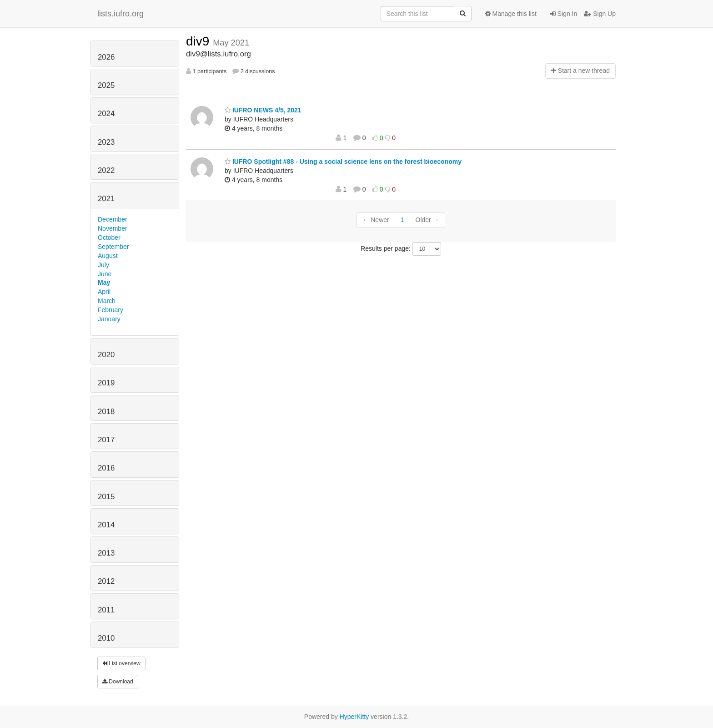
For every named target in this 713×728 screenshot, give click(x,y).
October (109, 238)
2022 (106, 170)
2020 (106, 355)
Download (118, 682)
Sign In (564, 14)
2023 (106, 142)
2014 (106, 525)
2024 (106, 114)
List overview (121, 663)
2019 (106, 383)
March (107, 301)
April (104, 292)
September (113, 247)
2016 (106, 468)
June (105, 274)
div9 (199, 41)
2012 (106, 581)
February (110, 310)
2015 (106, 497)
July (103, 265)
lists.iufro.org (121, 14)
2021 (106, 199)
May (104, 283)
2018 (106, 412)
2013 (106, 553)
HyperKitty (354, 717)
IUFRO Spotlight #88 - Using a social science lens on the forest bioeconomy (343, 162)
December (113, 219)
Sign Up (600, 14)
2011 (106, 610)
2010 (106, 638)
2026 (106, 57)
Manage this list (511, 14)
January (109, 319)
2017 (106, 440)
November (113, 228)
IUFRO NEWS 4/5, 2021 (263, 110)
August (108, 256)
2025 (106, 85)
